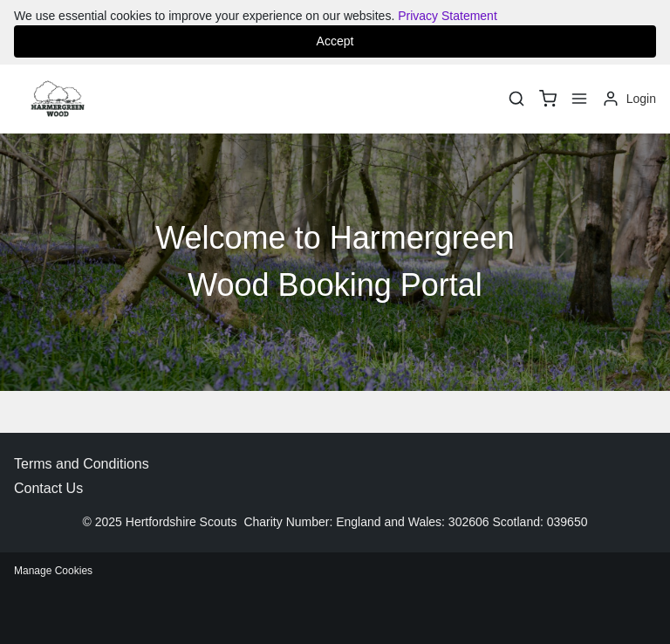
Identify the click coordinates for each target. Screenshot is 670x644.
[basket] (548, 99)
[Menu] (579, 99)
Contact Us (48, 488)
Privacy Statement (448, 16)
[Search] (516, 99)
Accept (335, 41)
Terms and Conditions (82, 464)
